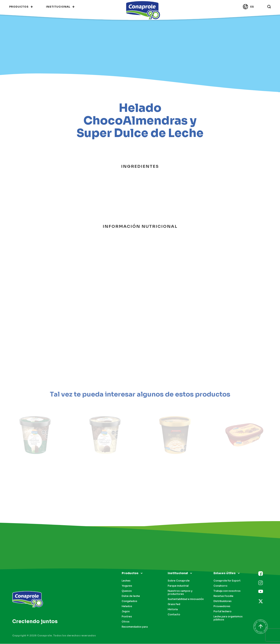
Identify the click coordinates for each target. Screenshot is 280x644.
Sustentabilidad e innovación (186, 599)
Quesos (127, 591)
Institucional (178, 573)
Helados (127, 606)
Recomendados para (135, 627)
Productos (130, 573)
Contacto (174, 614)
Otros (126, 622)
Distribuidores (223, 601)
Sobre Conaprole (179, 581)
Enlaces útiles (225, 573)
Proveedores (222, 606)
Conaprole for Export (227, 581)
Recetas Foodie (223, 596)
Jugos (126, 611)
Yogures (127, 586)
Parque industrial (178, 586)
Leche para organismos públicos (228, 618)
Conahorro (220, 586)
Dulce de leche (131, 596)
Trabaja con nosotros (227, 591)
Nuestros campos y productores (180, 592)
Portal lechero (223, 611)
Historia (173, 609)
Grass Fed (174, 604)
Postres (127, 616)
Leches (126, 581)
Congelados (129, 601)
